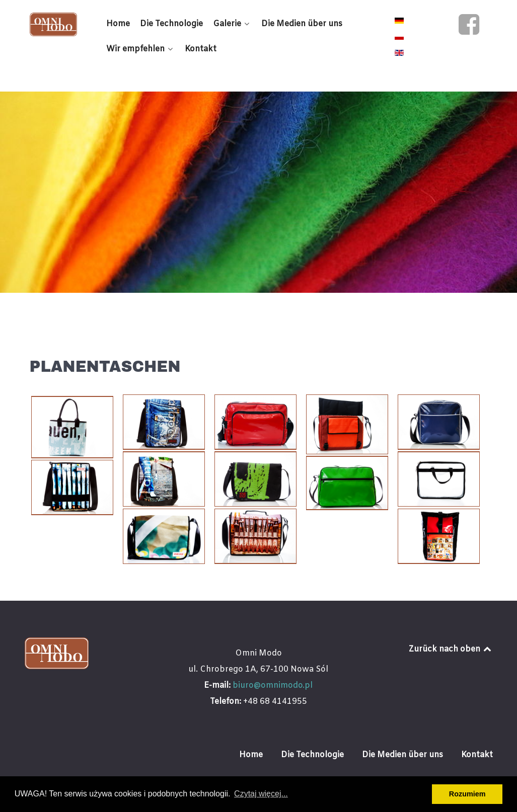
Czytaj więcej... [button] (261, 794)
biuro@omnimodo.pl (273, 685)
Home (251, 755)
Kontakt (477, 755)
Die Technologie (312, 755)
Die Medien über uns (402, 755)
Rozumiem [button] (467, 794)
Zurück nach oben (451, 649)
